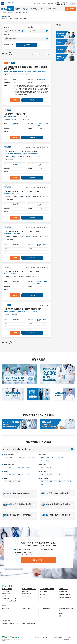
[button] (14, 31)
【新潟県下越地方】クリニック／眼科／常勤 (21, 191)
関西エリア (6, 472)
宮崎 (64, 482)
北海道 (6, 458)
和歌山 (28, 475)
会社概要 (37, 637)
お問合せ (40, 3)
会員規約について (72, 637)
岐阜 (42, 468)
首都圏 (43, 458)
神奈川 (53, 458)
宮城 (20, 458)
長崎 (51, 482)
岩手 (16, 458)
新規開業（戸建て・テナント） (30, 596)
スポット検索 (26, 9)
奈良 (23, 475)
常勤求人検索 (5, 609)
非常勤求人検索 (26, 609)
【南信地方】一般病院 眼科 (15, 114)
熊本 (56, 482)
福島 (33, 458)
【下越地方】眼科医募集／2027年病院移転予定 (22, 309)
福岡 (42, 482)
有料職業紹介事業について (70, 639)
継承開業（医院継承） (27, 594)
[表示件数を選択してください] (49, 54)
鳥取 (42, 475)
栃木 (42, 461)
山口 (60, 475)
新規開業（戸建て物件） (8, 596)
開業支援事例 (44, 592)
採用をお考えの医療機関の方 (48, 3)
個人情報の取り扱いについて (59, 637)
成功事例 (49, 9)
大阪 (14, 475)
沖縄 (42, 485)
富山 (10, 468)
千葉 (58, 458)
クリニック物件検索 (7, 589)
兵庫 (19, 475)
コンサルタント (42, 9)
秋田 (24, 458)
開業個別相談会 (63, 592)
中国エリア (43, 472)
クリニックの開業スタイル (29, 589)
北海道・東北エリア (9, 455)
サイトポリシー (46, 637)
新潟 (6, 468)
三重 (56, 468)
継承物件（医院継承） (7, 594)
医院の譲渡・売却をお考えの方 (10, 624)
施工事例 (43, 595)
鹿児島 (69, 482)
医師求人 (4, 9)
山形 (29, 458)
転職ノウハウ (56, 9)
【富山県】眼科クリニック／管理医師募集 (20, 151)
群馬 (47, 461)
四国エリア (6, 479)
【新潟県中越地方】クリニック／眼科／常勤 (21, 232)
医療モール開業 (26, 592)
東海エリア (43, 465)
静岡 (47, 468)
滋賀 (6, 475)
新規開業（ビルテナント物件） (9, 598)
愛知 (51, 468)
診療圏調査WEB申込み (65, 595)
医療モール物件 (6, 592)
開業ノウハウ (44, 597)
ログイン (73, 3)
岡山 (51, 475)
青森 (11, 458)
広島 (56, 475)
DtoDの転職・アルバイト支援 (34, 9)
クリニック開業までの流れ (47, 589)
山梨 (23, 468)
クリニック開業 (28, 3)
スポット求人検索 (45, 609)
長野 (28, 468)
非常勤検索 (17, 9)
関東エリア (43, 455)
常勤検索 (10, 9)
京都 (10, 475)
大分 (60, 482)
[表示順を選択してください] (37, 54)
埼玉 (62, 458)
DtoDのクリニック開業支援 (9, 601)
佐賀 (47, 482)
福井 (19, 468)
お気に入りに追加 (45, 63)
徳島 (6, 482)
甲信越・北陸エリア (9, 465)
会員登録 (72, 9)
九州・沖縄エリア (45, 479)
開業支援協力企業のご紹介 (66, 597)
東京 (48, 458)
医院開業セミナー (63, 589)
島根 (47, 475)
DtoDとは (35, 3)
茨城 (67, 458)
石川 (14, 468)
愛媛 (14, 482)
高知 (19, 482)
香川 (10, 482)
